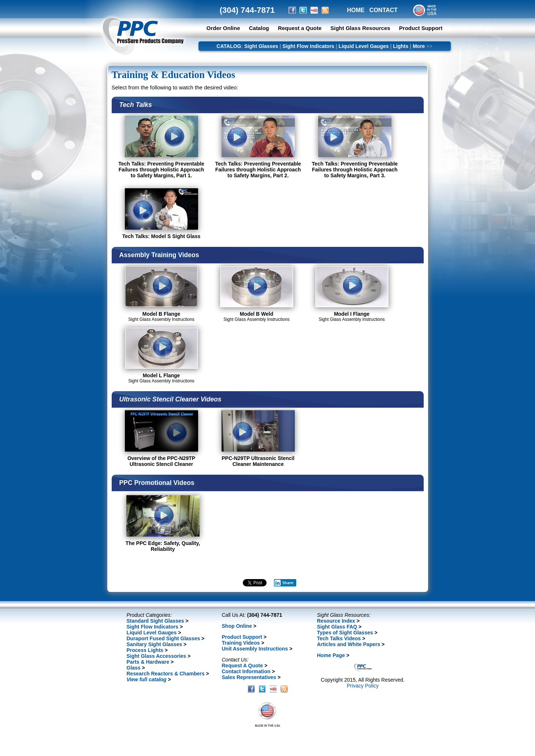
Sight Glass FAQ (337, 627)
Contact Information (246, 671)
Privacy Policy (363, 686)
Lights (401, 46)
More (419, 46)
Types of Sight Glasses (345, 633)
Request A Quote (243, 666)
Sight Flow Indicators (308, 46)
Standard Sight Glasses (155, 621)
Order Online (223, 28)
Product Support (421, 28)
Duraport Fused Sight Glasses (164, 638)
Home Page (331, 655)
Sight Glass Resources (360, 28)
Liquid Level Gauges (364, 46)
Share (284, 583)
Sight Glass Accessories (157, 656)
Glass (134, 668)
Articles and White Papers (349, 644)
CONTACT (384, 10)
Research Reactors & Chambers (166, 674)
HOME (356, 10)
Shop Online (237, 626)
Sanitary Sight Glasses (155, 644)
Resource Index (336, 621)
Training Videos (241, 643)
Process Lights (145, 650)
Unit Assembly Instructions (255, 649)
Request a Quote (300, 28)
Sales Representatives (249, 677)
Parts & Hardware (148, 662)
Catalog (259, 28)
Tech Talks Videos (339, 638)
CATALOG (229, 46)
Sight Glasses (261, 46)
